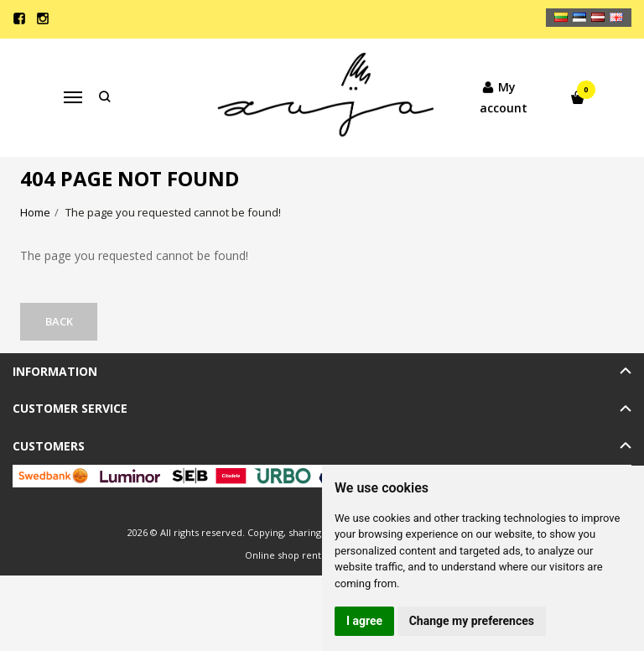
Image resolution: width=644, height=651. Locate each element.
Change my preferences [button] (472, 621)
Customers (49, 446)
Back (61, 321)
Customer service (70, 408)
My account (499, 96)
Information (55, 371)
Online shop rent (283, 555)
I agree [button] (364, 621)
